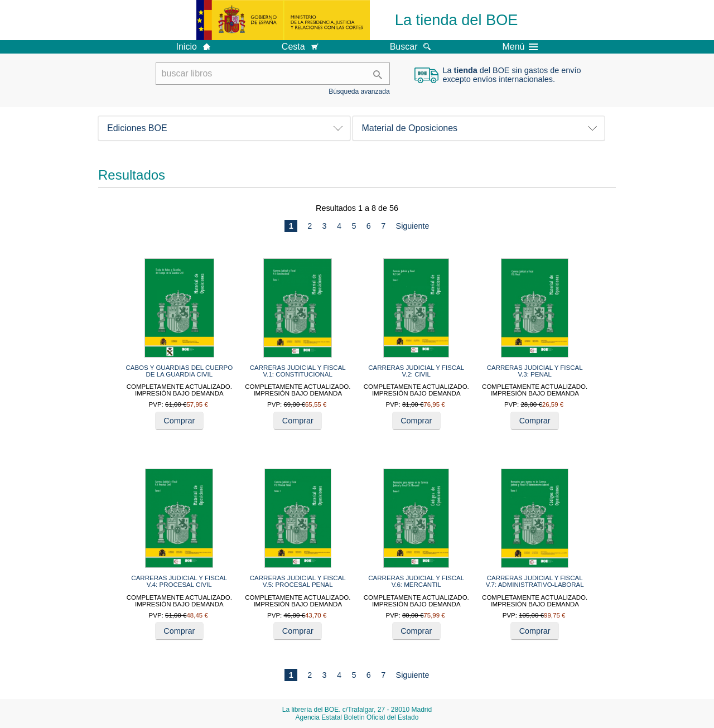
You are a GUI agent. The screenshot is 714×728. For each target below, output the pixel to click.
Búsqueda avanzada (359, 91)
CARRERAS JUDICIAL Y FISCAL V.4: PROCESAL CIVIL (179, 581)
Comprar (179, 421)
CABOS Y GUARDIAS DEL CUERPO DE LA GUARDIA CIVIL (179, 371)
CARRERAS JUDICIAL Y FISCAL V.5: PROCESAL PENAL (298, 581)
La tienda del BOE (457, 20)
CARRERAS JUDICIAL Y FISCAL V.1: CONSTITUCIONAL (298, 371)
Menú (520, 47)
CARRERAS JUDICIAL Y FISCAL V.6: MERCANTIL (416, 581)
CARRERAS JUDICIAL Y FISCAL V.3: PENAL (535, 371)
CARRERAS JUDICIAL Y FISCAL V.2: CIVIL (416, 371)
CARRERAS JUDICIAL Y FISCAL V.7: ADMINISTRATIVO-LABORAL (535, 581)
